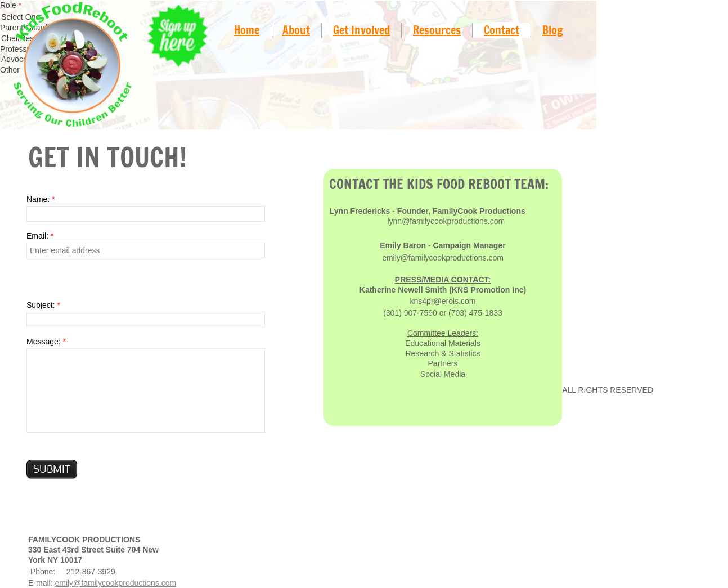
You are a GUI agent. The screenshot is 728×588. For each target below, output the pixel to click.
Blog (553, 30)
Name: (41, 199)
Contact (502, 30)
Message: (46, 342)
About (296, 30)
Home (247, 30)
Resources (437, 30)
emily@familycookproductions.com (115, 583)
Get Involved (361, 30)
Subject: (43, 305)
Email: (40, 236)
